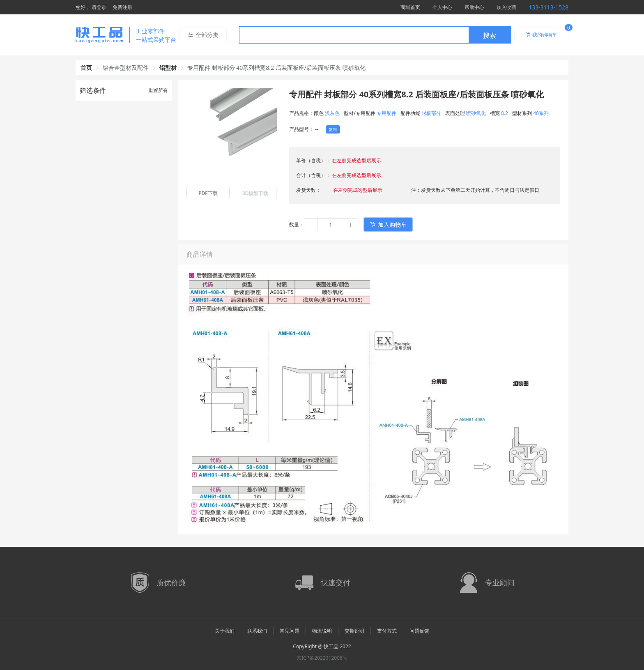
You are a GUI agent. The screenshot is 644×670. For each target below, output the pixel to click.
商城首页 (410, 7)
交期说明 (354, 631)
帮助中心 (474, 7)
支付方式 (387, 631)
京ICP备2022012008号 (322, 658)
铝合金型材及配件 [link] (126, 68)
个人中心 (442, 7)
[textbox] (354, 35)
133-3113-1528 (549, 7)
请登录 (99, 7)
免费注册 (122, 7)
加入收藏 (506, 7)
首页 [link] (86, 68)
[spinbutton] (331, 225)
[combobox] (375, 35)
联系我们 (257, 631)
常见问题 (290, 631)
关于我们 (225, 631)
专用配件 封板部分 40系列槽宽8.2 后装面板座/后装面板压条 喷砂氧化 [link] (276, 68)
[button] (311, 225)
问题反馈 (419, 631)
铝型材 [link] (168, 68)
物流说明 (322, 631)
